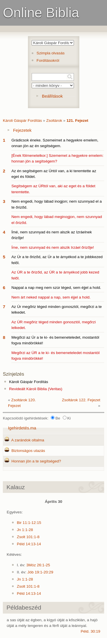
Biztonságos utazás (28, 451)
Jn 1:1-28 (25, 530)
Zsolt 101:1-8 (28, 537)
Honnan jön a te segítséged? (36, 461)
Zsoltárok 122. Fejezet (81, 400)
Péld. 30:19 (91, 631)
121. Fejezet (77, 121)
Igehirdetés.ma (22, 428)
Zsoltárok (54, 121)
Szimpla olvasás (51, 53)
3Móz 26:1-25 (38, 565)
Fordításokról (48, 60)
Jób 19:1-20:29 (40, 572)
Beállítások (52, 96)
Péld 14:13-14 (29, 544)
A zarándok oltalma (28, 440)
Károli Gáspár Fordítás (22, 121)
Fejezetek (22, 130)
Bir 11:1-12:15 (29, 523)
